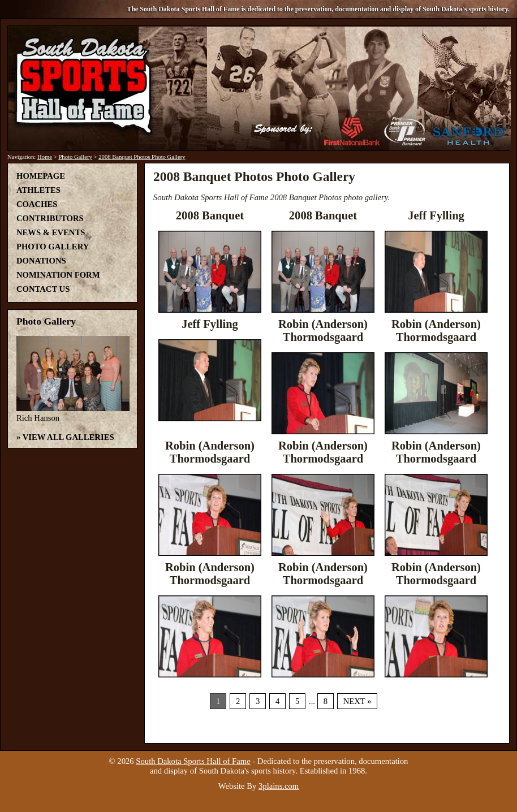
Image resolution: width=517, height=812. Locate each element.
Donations (41, 261)
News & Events (51, 232)
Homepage (41, 176)
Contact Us (43, 289)
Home (45, 157)
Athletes (38, 190)
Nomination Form (58, 275)
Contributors (50, 218)
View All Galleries (68, 437)
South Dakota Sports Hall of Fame (193, 761)
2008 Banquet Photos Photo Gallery (142, 157)
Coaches (37, 204)
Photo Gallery (75, 157)
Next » (357, 701)
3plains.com (279, 786)
